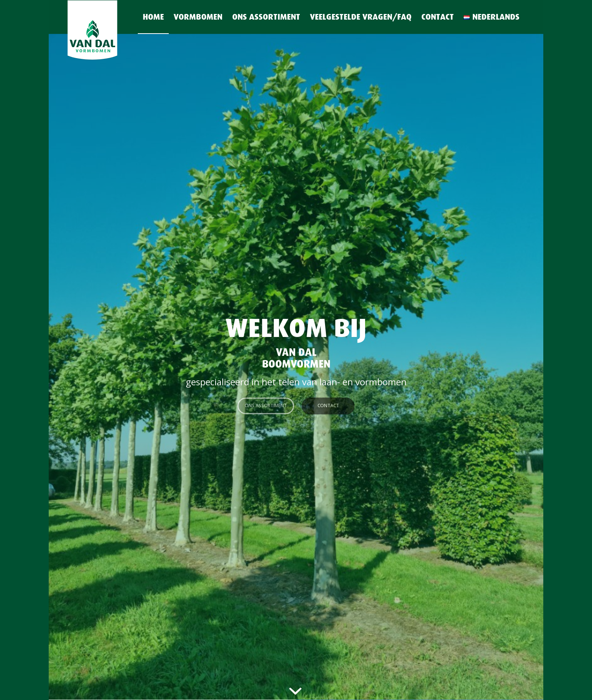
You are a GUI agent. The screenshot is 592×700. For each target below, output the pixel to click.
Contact (328, 404)
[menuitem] (153, 17)
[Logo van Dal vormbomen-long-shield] (105, 31)
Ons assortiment (266, 404)
